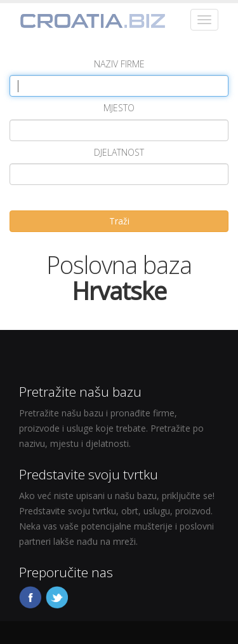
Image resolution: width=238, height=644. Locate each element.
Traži (119, 221)
